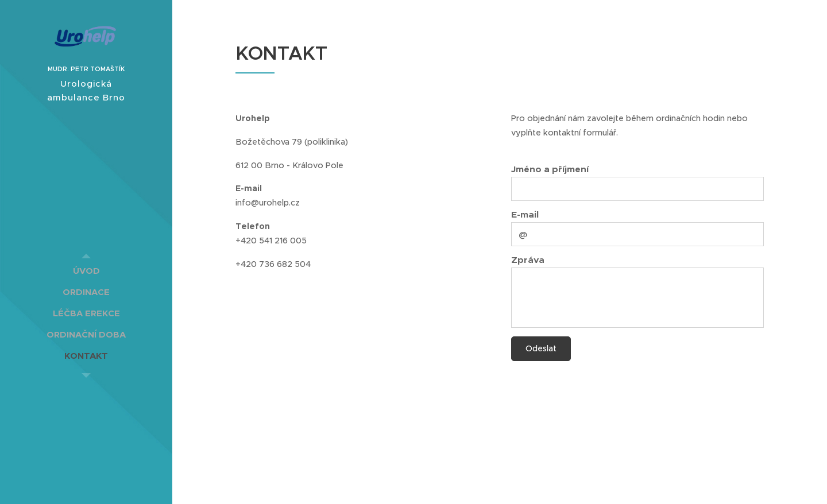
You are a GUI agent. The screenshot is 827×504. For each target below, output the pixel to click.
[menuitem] (86, 271)
